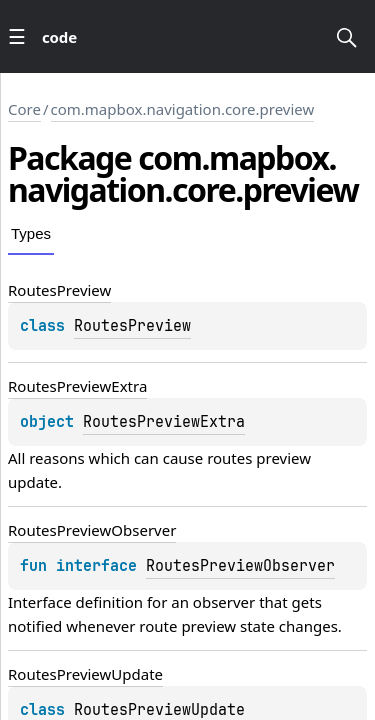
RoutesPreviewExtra (164, 422)
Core (24, 109)
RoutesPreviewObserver (240, 566)
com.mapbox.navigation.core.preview (183, 109)
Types (31, 233)
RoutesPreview (132, 326)
